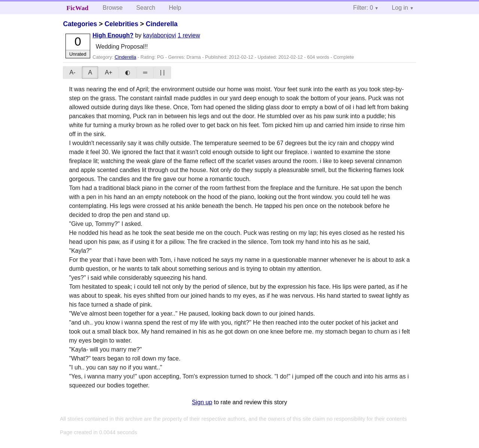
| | (162, 72)
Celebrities (121, 24)
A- (72, 72)
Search (146, 8)
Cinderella (161, 24)
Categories (80, 24)
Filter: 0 (363, 8)
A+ (109, 72)
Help (175, 8)
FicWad (78, 8)
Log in (400, 8)
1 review (189, 35)
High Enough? (113, 35)
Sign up (202, 402)
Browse (112, 8)
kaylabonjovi (159, 35)
